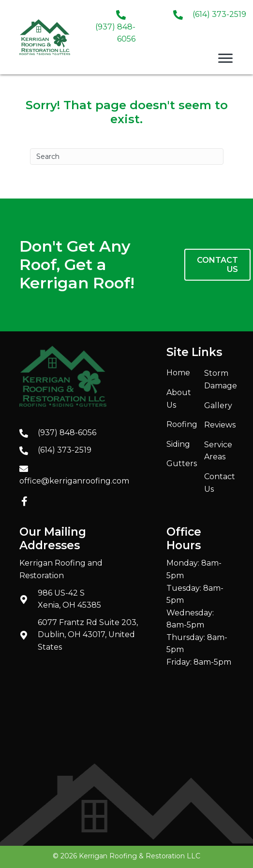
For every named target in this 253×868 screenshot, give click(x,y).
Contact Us (220, 483)
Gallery (218, 406)
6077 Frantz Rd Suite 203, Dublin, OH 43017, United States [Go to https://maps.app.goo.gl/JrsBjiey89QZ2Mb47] (88, 635)
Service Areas (218, 451)
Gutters (182, 463)
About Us (179, 399)
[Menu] (225, 58)
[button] (24, 501)
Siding (178, 444)
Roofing (182, 424)
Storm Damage (221, 379)
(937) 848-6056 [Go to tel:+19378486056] (67, 433)
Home (178, 373)
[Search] (127, 157)
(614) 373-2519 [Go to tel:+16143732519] (219, 14)
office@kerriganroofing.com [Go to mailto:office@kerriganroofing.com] (74, 481)
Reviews (220, 425)
